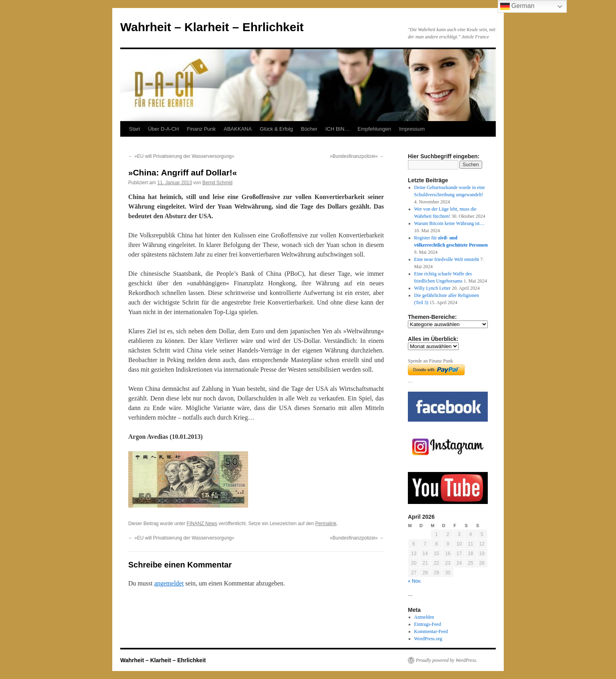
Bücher (309, 129)
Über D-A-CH (163, 129)
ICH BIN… (337, 129)
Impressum (412, 129)
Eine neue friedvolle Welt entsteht (447, 259)
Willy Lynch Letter (433, 288)
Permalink (326, 524)
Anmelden (424, 617)
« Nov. (415, 581)
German (517, 6)
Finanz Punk (201, 129)
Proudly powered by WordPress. (447, 660)
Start (134, 129)
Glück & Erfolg (276, 129)
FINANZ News (202, 524)
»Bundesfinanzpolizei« (357, 156)
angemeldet (169, 583)
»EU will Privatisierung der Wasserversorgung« (181, 156)
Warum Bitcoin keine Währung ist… (449, 223)
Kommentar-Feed (431, 631)
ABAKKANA (238, 129)
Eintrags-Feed (428, 624)
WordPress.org (428, 639)
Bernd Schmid (218, 183)
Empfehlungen (374, 129)
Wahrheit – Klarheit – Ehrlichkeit (212, 27)
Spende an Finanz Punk (430, 361)
